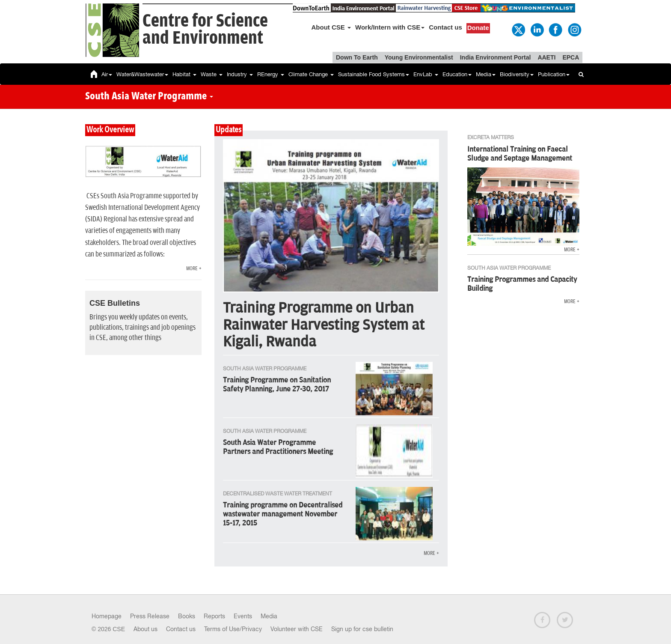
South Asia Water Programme (149, 97)
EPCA (571, 57)
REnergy (271, 74)
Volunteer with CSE (297, 629)
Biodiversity (517, 74)
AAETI (546, 57)
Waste (212, 74)
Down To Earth (357, 57)
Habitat (184, 74)
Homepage (107, 616)
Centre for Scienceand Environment (205, 30)
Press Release (150, 616)
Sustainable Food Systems (374, 74)
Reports (214, 616)
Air (107, 74)
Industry (240, 74)
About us (145, 629)
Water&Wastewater (142, 74)
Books (187, 616)
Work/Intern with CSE (390, 27)
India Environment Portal (496, 57)
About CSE (331, 27)
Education (457, 74)
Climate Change (311, 74)
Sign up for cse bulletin (362, 629)
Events (243, 616)
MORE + (194, 269)
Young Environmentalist (419, 57)
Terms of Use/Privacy (233, 629)
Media (486, 74)
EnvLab (426, 74)
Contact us (445, 27)
